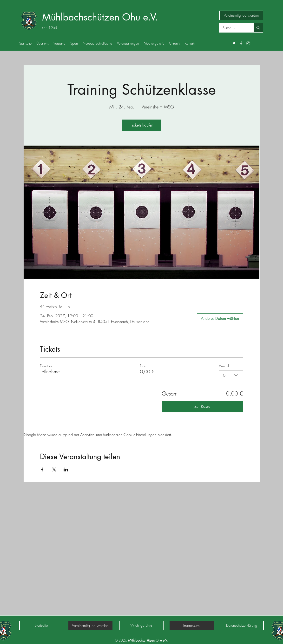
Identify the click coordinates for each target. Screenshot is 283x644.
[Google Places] (234, 43)
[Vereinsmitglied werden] (241, 15)
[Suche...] (233, 28)
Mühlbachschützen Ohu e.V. (100, 17)
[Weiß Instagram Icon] (248, 43)
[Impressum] (192, 625)
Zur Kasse (202, 406)
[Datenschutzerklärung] (242, 625)
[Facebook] (241, 43)
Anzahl (224, 366)
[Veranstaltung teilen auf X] (54, 470)
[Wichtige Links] (141, 625)
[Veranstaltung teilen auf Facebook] (42, 470)
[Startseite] (41, 625)
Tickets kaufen (142, 125)
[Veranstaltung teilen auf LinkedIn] (66, 470)
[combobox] (231, 375)
